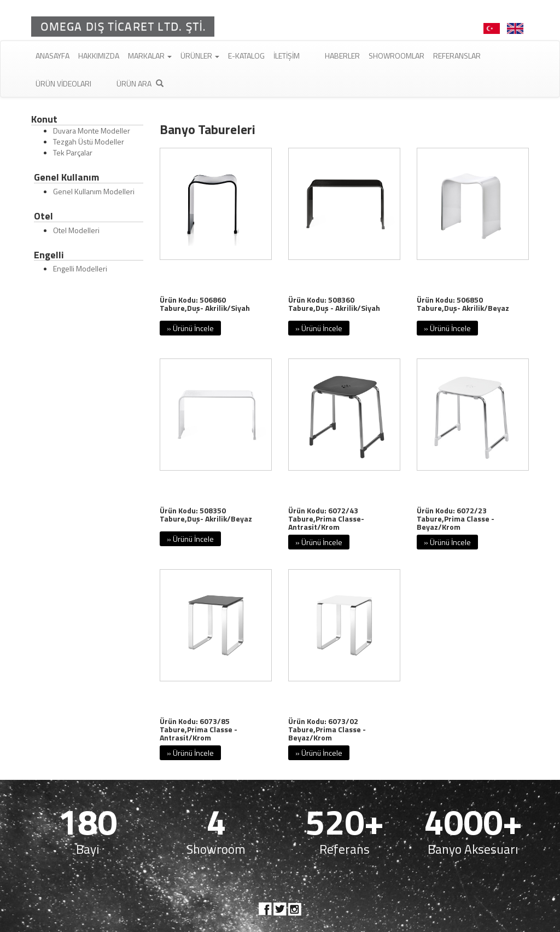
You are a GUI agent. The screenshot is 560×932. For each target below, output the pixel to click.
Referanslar (457, 56)
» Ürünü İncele (190, 328)
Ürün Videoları (63, 83)
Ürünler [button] (200, 56)
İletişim (287, 56)
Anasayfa (52, 56)
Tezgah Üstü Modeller (89, 141)
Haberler (342, 56)
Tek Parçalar (73, 152)
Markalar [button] (150, 56)
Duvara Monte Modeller (92, 131)
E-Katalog (246, 56)
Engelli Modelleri (80, 268)
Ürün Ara (140, 83)
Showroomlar (396, 56)
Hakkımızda (99, 56)
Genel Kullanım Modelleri (94, 191)
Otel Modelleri (76, 230)
